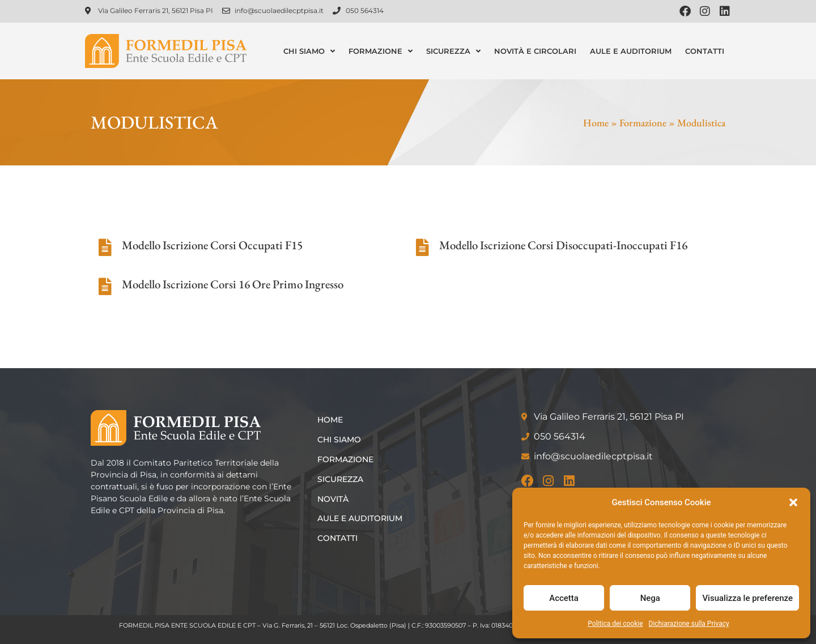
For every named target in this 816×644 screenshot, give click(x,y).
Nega (650, 598)
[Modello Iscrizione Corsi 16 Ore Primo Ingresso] (105, 287)
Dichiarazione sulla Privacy (689, 624)
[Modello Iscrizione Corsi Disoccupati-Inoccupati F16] (422, 248)
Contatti (705, 51)
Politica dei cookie (615, 624)
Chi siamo (309, 51)
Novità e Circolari (535, 51)
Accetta (564, 598)
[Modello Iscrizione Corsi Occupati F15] (105, 248)
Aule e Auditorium (631, 51)
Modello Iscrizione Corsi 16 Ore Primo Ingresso (233, 284)
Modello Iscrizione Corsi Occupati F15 (212, 245)
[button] (793, 502)
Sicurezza (453, 51)
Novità (333, 499)
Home (596, 123)
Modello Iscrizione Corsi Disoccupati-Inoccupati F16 (563, 245)
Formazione (381, 51)
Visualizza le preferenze (747, 598)
